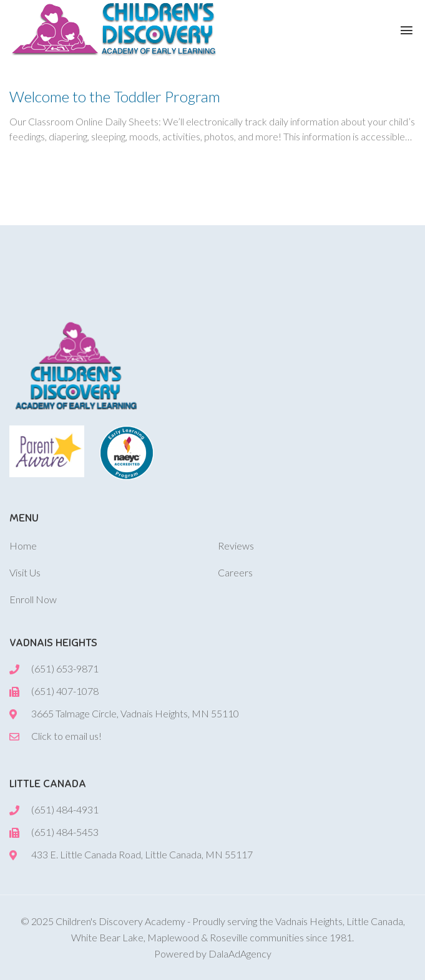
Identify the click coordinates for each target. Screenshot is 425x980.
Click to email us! (66, 736)
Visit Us (25, 572)
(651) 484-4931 (65, 809)
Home (23, 546)
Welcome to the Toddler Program (115, 96)
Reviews (236, 546)
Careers (235, 572)
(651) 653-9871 (65, 668)
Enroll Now (33, 599)
